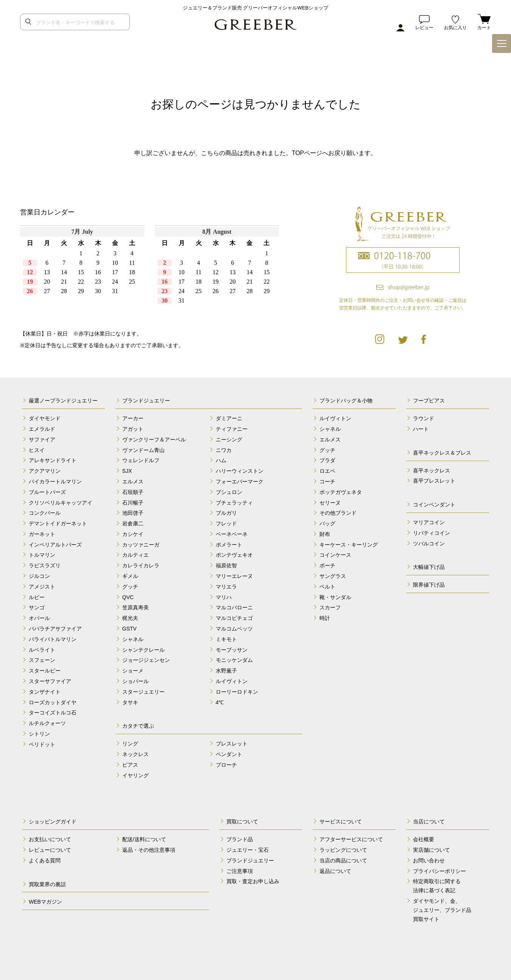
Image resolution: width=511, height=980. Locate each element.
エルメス (133, 481)
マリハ (224, 597)
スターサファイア (50, 681)
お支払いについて (50, 839)
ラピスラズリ (45, 565)
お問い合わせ (429, 860)
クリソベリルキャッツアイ (61, 503)
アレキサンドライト (53, 460)
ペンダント (229, 754)
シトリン (39, 734)
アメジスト (42, 587)
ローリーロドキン (237, 692)
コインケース (335, 555)
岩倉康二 (133, 523)
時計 (325, 618)
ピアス (130, 765)
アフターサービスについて (351, 839)
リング (130, 744)
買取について (242, 822)
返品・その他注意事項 (149, 850)
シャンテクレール (143, 650)
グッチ (130, 587)
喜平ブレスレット (434, 481)
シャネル (133, 639)
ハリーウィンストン (240, 471)
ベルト (327, 587)
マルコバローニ (234, 607)
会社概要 (424, 839)
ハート (421, 429)
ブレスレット (232, 744)
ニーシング (229, 440)
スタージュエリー (143, 692)
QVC (128, 597)
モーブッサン (232, 650)
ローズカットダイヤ (53, 702)
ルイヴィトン (232, 681)
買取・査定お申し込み (253, 881)
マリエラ (226, 587)
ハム (221, 460)
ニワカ (224, 450)
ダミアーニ (229, 418)
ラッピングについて (343, 850)
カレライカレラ (141, 565)
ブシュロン (229, 492)
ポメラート (229, 545)
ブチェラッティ (234, 503)
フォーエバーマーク (240, 481)
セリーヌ (330, 503)
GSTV (129, 629)
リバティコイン (432, 533)
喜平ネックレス (432, 471)
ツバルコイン (429, 544)
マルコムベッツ (234, 629)
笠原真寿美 (136, 607)
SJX (127, 471)
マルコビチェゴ (234, 618)
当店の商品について (343, 860)
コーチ (327, 481)
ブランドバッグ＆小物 (346, 401)
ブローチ (226, 765)
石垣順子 (133, 492)
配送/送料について (144, 839)
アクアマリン (45, 471)
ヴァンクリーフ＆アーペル (154, 440)
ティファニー (232, 429)
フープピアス (429, 401)
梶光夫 (130, 618)
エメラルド (42, 429)
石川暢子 (133, 503)
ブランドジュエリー (146, 401)
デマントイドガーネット (58, 523)
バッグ (327, 523)
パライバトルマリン (53, 639)
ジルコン (39, 576)
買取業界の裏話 (47, 884)
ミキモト (226, 639)
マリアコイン (429, 522)
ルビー (37, 597)
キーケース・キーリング (349, 545)
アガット (133, 429)
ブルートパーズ (47, 492)
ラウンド (424, 418)
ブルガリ (226, 513)
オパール (39, 618)
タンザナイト (45, 692)
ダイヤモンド (45, 418)
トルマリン (42, 555)
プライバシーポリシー (439, 871)
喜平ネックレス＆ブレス (442, 453)
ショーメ (133, 671)
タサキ (130, 702)
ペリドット (42, 744)
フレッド (226, 523)
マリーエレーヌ (234, 576)
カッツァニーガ (141, 545)
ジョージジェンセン (146, 660)
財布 (325, 534)
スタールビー (45, 671)
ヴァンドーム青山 (143, 450)
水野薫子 (226, 671)
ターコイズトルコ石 (53, 713)
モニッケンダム (234, 660)
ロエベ (327, 471)
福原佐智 (226, 565)
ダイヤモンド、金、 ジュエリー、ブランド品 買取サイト (442, 910)
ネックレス (136, 754)
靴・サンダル (335, 597)
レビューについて (50, 850)
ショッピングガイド (53, 822)
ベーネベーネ (232, 534)
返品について (335, 871)
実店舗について (432, 850)
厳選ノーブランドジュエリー (63, 401)
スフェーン (42, 660)
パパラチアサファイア (55, 629)
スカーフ (330, 607)
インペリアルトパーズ (55, 545)
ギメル (130, 576)
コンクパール (45, 513)
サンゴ (37, 607)
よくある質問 (45, 860)
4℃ (220, 702)
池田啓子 (133, 513)
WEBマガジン (45, 902)
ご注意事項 (240, 871)
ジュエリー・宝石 (248, 850)
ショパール (136, 681)
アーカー (133, 418)
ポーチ (327, 565)
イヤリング (136, 775)
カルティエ (136, 555)
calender (152, 271)
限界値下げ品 (429, 585)
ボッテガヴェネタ (341, 492)
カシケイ (133, 534)
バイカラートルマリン (55, 481)
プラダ (327, 460)
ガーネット (42, 534)
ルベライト (42, 650)
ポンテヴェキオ (234, 555)
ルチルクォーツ (47, 723)
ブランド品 (240, 839)
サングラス (333, 576)
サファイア (42, 440)
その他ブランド (338, 513)
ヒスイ (37, 450)
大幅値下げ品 (429, 567)
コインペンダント (434, 505)
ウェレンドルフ (141, 460)
